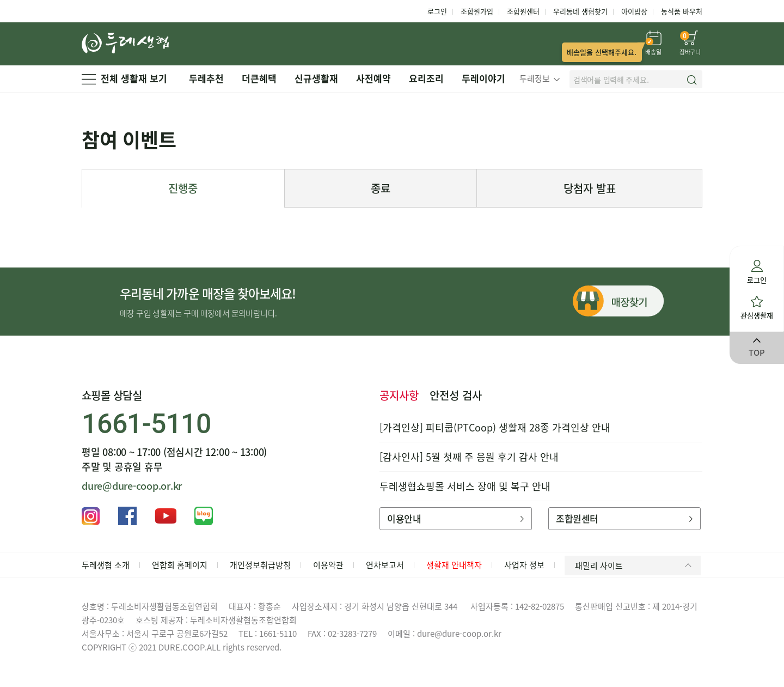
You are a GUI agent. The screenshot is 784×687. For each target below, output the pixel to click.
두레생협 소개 (106, 565)
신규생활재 (316, 78)
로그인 (437, 11)
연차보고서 (385, 565)
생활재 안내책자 (454, 565)
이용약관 (328, 565)
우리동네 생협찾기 (580, 11)
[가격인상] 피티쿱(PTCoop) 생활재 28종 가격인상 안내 (495, 427)
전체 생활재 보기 (124, 78)
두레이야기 (483, 78)
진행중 (183, 188)
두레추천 (206, 78)
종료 (381, 188)
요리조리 (426, 78)
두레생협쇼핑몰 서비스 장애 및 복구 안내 (465, 486)
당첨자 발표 (590, 188)
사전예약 (373, 78)
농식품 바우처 (682, 11)
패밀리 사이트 (635, 566)
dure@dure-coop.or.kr (132, 486)
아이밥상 (634, 11)
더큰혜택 (259, 78)
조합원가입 (477, 11)
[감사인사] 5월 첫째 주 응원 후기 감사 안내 (469, 457)
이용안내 (455, 518)
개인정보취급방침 (260, 565)
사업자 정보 (524, 565)
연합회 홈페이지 (180, 565)
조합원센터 (523, 11)
